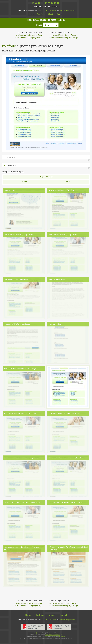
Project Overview (46, 177)
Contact (60, 14)
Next (68, 182)
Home (31, 14)
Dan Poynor (46, 3)
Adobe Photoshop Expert (59, 627)
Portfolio (41, 14)
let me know (62, 637)
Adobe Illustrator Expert (33, 627)
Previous (24, 182)
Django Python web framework (53, 635)
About (51, 14)
